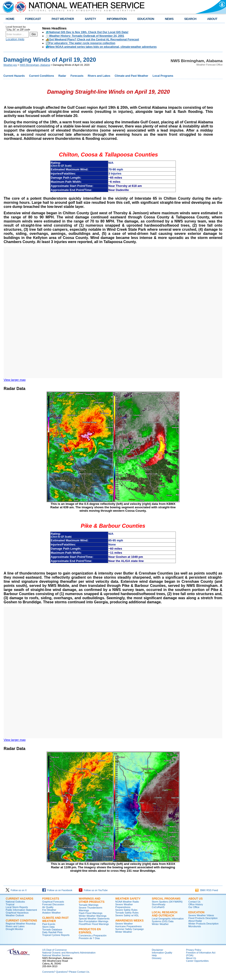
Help (154, 955)
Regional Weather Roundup (21, 924)
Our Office (194, 907)
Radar (62, 76)
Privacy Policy (194, 950)
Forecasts (77, 76)
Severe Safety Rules (126, 910)
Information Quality (162, 953)
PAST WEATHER (63, 19)
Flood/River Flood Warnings (94, 924)
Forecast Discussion (53, 904)
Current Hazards (14, 76)
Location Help (15, 39)
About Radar (195, 921)
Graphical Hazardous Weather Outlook (17, 914)
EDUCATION (146, 19)
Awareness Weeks (129, 921)
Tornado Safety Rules (127, 913)
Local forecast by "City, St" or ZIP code (18, 28)
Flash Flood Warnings (91, 913)
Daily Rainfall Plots (52, 932)
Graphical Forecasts (53, 902)
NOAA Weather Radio (127, 902)
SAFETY (90, 19)
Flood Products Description (203, 918)
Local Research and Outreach (165, 914)
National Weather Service (56, 955)
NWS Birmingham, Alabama (35, 65)
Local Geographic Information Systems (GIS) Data (168, 920)
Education (196, 912)
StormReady (159, 904)
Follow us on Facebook (57, 890)
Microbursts (195, 926)
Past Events (49, 924)
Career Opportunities (197, 961)
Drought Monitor (14, 929)
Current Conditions (41, 76)
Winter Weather (124, 932)
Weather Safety (128, 899)
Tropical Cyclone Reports (56, 935)
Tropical (10, 904)
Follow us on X (16, 890)
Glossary (157, 958)
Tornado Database (52, 930)
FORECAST (33, 19)
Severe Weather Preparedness (124, 906)
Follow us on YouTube (93, 890)
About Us (196, 899)
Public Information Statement (21, 910)
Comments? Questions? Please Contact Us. (66, 972)
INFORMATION (117, 19)
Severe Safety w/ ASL (127, 915)
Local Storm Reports (17, 907)
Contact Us (194, 902)
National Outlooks (15, 902)
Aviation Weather (51, 913)
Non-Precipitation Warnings (93, 921)
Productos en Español (90, 931)
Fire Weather (49, 910)
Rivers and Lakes (99, 76)
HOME (10, 19)
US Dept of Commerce (54, 950)
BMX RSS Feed (207, 890)
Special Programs (166, 899)
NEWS (169, 19)
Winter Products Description (203, 924)
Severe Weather (124, 924)
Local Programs (163, 76)
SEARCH (190, 19)
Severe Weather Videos (201, 915)
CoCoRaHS (158, 907)
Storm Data (48, 927)
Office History (196, 904)
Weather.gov (10, 65)
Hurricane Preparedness (129, 926)
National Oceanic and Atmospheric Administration (69, 953)
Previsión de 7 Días (89, 938)
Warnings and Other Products (92, 900)
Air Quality (48, 907)
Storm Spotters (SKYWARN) (167, 902)
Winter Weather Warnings (93, 916)
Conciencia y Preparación (93, 935)
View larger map (15, 380)
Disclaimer (158, 950)
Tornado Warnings (89, 905)
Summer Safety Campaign (130, 929)
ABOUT (212, 19)
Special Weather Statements (94, 919)
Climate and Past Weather (131, 76)
